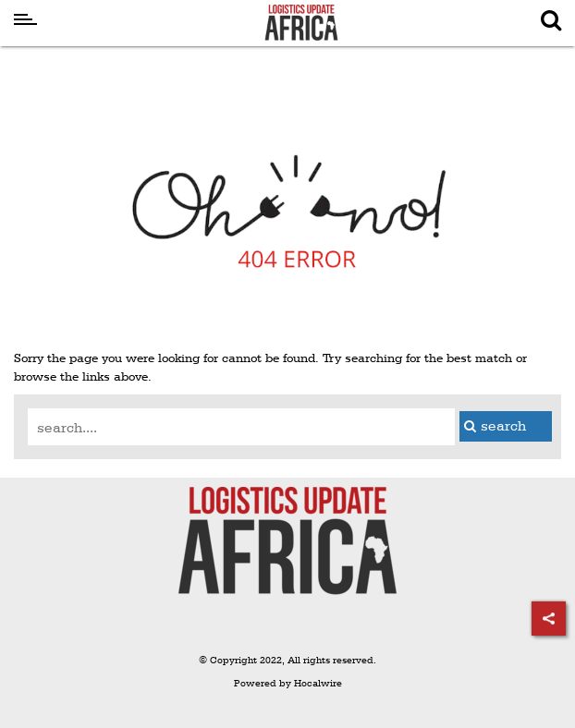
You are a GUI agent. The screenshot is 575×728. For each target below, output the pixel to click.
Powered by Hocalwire (288, 683)
